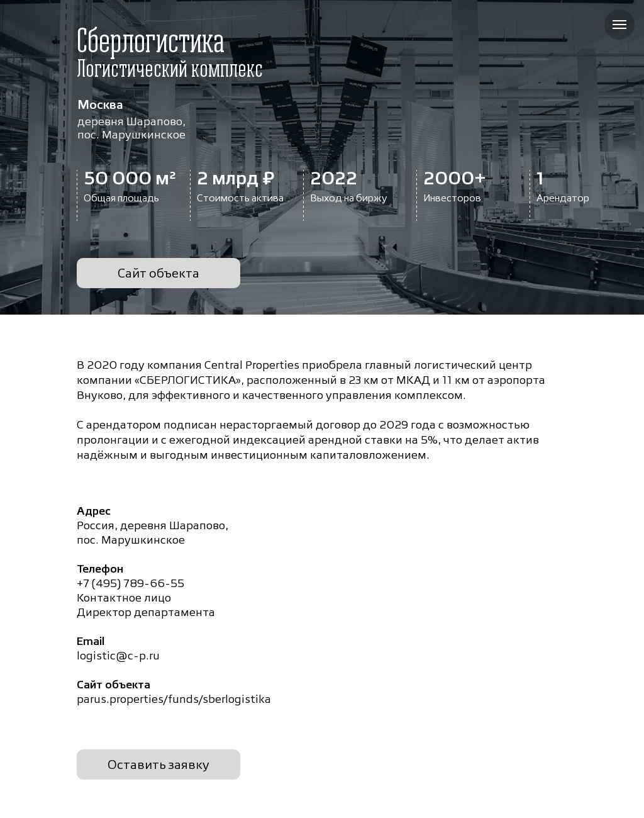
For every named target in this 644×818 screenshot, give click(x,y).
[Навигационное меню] (619, 25)
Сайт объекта (158, 273)
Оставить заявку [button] (158, 765)
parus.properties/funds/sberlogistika (174, 699)
